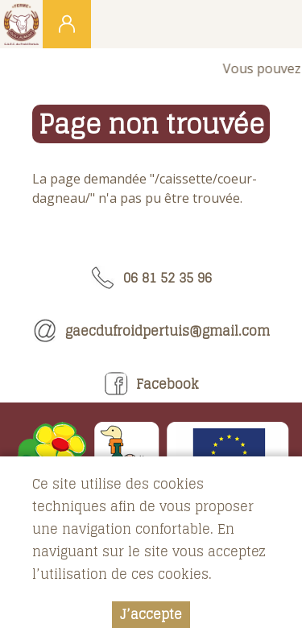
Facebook (151, 384)
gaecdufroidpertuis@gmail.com (151, 331)
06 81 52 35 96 (151, 278)
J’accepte (151, 614)
